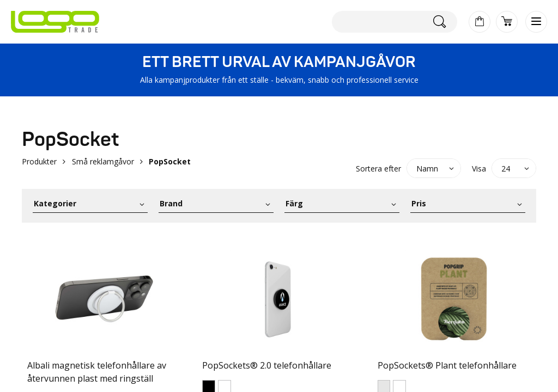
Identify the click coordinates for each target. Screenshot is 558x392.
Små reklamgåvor (103, 161)
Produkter (39, 161)
